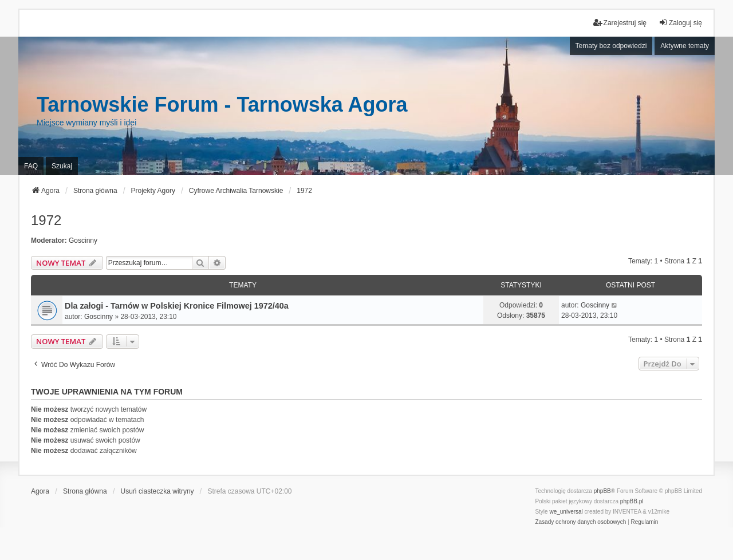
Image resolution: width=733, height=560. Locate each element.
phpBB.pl (632, 501)
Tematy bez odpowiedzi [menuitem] (611, 46)
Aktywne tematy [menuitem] (685, 46)
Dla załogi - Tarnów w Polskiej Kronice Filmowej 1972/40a (177, 306)
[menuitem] (580, 522)
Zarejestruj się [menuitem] (620, 23)
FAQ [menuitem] (31, 166)
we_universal (566, 512)
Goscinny (83, 240)
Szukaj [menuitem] (62, 166)
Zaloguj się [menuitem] (680, 23)
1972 (46, 220)
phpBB (602, 491)
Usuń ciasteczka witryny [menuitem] (157, 491)
